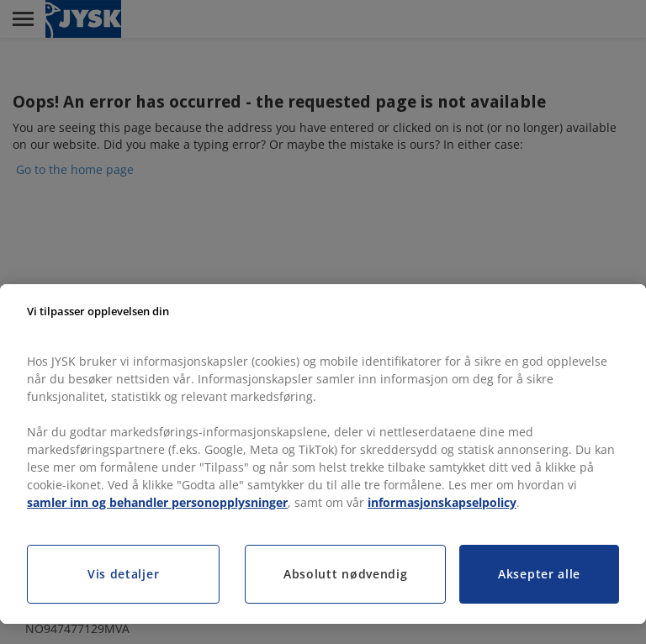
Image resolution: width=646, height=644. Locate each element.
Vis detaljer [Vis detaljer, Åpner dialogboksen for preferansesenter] (123, 574)
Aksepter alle (539, 574)
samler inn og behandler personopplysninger (157, 502)
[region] (323, 454)
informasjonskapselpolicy (442, 502)
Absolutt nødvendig (346, 574)
